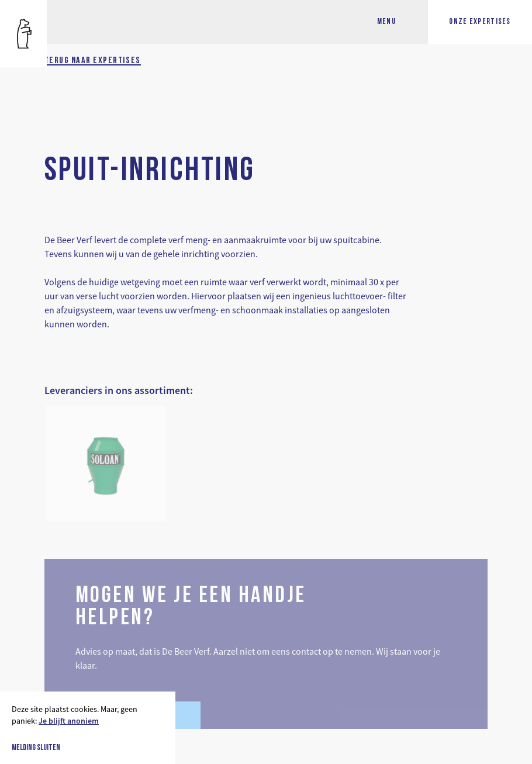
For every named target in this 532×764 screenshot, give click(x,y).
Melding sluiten (36, 748)
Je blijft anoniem (69, 721)
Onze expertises (480, 22)
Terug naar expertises (93, 61)
